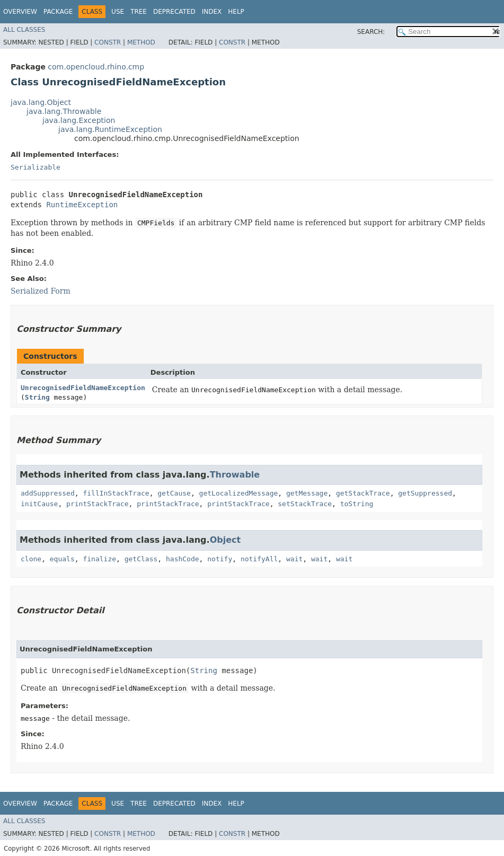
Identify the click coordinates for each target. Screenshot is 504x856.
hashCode (183, 559)
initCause (39, 504)
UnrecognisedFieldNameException (83, 388)
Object (226, 540)
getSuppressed (425, 493)
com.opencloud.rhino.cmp (96, 67)
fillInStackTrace (116, 493)
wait (294, 559)
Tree (139, 12)
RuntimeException (82, 205)
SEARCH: (371, 32)
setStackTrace (305, 504)
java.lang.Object (41, 102)
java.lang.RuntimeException (110, 129)
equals (62, 559)
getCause (174, 493)
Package (58, 12)
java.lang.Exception (79, 120)
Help (236, 12)
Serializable (36, 167)
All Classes (24, 30)
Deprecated (174, 12)
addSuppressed (48, 493)
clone (31, 559)
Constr (108, 42)
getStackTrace (363, 493)
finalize (99, 559)
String (37, 397)
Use (118, 12)
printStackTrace (97, 504)
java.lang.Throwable (64, 111)
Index (212, 12)
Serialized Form (41, 291)
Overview (20, 12)
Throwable (235, 475)
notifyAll (259, 559)
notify (220, 559)
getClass (141, 559)
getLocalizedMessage (239, 493)
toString (357, 504)
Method (141, 42)
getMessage (307, 493)
